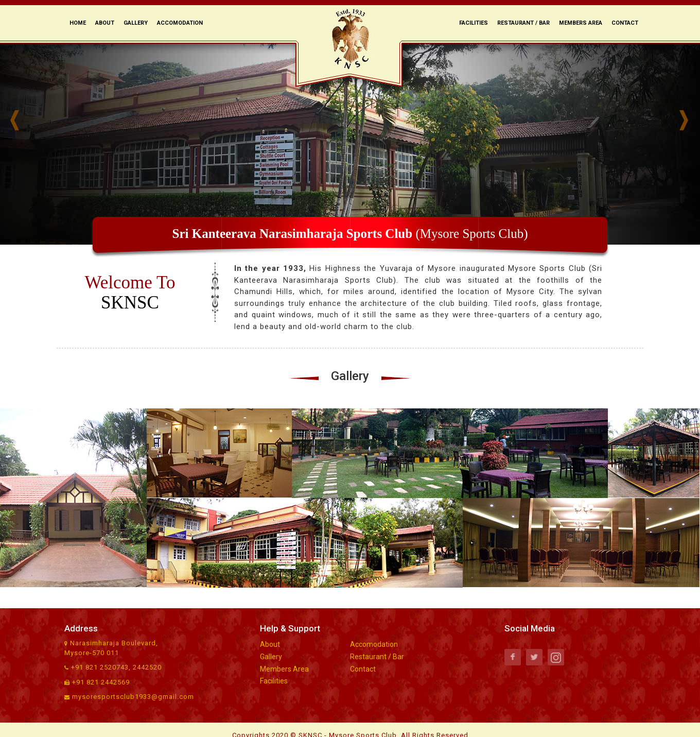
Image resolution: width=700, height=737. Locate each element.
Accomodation (180, 23)
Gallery (136, 23)
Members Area (581, 23)
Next (690, 121)
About (105, 23)
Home (78, 23)
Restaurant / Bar (523, 23)
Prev (21, 121)
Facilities (474, 23)
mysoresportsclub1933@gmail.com (133, 697)
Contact (625, 23)
